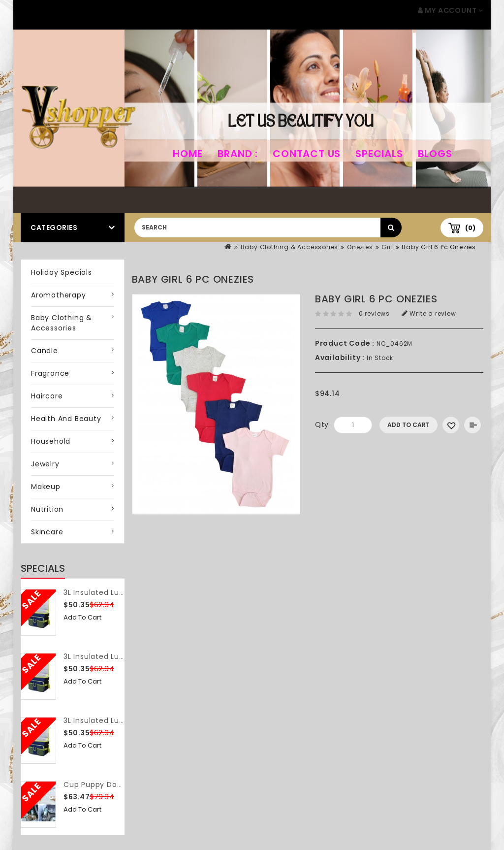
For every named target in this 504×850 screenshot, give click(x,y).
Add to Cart (82, 617)
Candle (45, 351)
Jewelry (45, 464)
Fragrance (50, 373)
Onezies (360, 247)
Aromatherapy (59, 295)
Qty (322, 425)
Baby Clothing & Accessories (290, 247)
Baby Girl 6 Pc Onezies (439, 247)
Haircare (47, 396)
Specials (379, 154)
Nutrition (47, 509)
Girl (387, 247)
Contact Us (307, 154)
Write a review (429, 313)
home (188, 154)
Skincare (47, 532)
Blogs (435, 154)
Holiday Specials (62, 272)
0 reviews (374, 313)
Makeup (46, 487)
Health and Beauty (66, 419)
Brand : (238, 154)
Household (51, 441)
